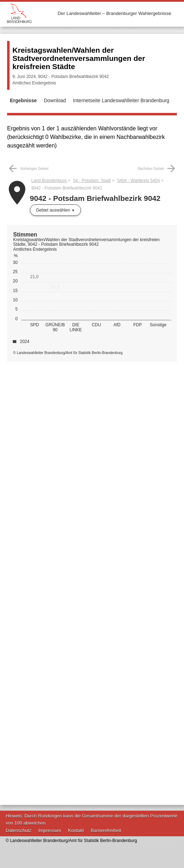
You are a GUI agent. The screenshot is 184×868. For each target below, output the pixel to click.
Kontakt (76, 830)
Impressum (50, 830)
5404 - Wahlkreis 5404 (139, 181)
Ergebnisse (23, 100)
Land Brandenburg (49, 181)
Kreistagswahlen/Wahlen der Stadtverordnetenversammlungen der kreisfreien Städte (79, 58)
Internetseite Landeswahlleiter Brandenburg (121, 100)
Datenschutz (18, 830)
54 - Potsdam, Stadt (92, 181)
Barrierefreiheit (106, 830)
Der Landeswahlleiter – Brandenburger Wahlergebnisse (114, 13)
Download (55, 100)
